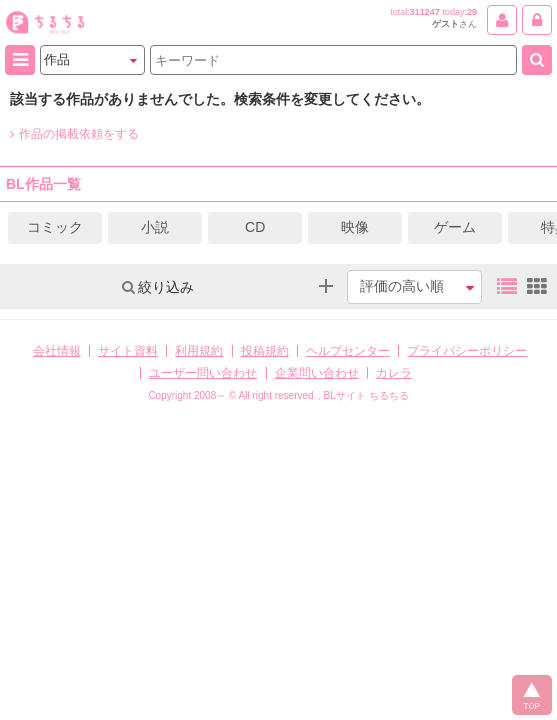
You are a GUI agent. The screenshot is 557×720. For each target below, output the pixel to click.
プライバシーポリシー (467, 351)
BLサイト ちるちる (366, 395)
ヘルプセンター (348, 351)
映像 (355, 227)
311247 (425, 12)
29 (472, 12)
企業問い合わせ (317, 373)
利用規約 (199, 351)
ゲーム (455, 227)
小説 (155, 227)
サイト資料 (128, 351)
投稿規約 (265, 351)
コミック (55, 227)
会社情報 (57, 351)
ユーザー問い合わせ (203, 373)
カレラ (394, 373)
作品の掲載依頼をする (74, 134)
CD (255, 227)
